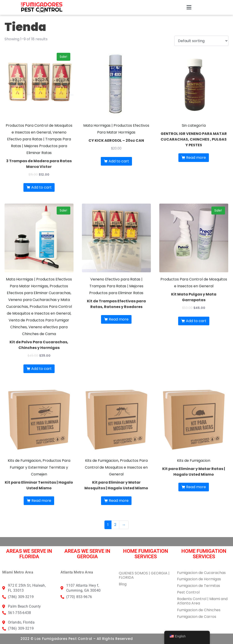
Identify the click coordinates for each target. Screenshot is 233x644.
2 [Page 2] (115, 525)
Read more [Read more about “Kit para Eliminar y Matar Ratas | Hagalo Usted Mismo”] (196, 487)
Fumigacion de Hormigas (199, 579)
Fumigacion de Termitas (199, 586)
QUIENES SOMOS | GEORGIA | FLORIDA (144, 575)
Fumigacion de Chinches (199, 610)
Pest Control (188, 592)
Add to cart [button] (41, 187)
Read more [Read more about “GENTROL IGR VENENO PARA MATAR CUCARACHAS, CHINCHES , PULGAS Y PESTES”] (196, 158)
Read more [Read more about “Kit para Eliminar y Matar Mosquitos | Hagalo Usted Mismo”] (119, 501)
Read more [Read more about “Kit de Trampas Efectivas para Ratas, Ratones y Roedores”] (119, 319)
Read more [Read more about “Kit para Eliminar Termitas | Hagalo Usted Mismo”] (41, 501)
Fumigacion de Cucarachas (201, 573)
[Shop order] (201, 41)
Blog (123, 584)
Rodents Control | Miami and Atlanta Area (202, 601)
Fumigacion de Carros (197, 617)
